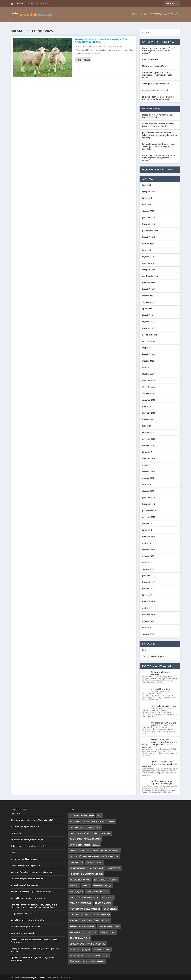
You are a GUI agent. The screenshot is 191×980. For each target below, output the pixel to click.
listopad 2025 (148, 191)
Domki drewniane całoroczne (37, 3)
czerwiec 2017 (148, 601)
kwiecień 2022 (148, 315)
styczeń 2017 (148, 634)
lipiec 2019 (147, 451)
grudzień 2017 (149, 575)
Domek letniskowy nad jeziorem (25, 865)
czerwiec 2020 (148, 399)
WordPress (69, 977)
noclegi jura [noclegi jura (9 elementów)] (76, 891)
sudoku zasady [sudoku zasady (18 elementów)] (78, 920)
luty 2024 (146, 250)
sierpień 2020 (148, 393)
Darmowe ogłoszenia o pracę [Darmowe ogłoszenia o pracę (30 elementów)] (85, 827)
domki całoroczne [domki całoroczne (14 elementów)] (80, 833)
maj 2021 (146, 347)
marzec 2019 (148, 477)
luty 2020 (146, 425)
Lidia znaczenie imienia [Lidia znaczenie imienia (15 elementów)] (106, 879)
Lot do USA (16, 833)
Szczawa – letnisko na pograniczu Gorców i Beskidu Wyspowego (158, 97)
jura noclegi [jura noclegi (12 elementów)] (76, 862)
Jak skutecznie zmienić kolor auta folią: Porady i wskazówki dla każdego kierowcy (160, 135)
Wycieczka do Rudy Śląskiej (163, 722)
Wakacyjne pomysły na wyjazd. (25, 826)
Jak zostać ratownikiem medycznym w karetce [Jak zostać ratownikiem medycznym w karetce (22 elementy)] (94, 856)
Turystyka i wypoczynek (164, 15)
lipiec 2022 (147, 308)
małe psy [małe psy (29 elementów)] (74, 885)
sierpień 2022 (148, 302)
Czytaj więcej (83, 59)
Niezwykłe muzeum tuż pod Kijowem (28, 898)
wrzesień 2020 (149, 386)
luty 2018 (146, 562)
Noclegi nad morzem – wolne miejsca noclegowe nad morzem (35, 949)
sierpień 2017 (148, 588)
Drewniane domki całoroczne (24, 859)
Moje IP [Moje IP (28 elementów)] (86, 885)
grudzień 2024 (149, 217)
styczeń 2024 (148, 256)
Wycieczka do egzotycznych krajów (27, 839)
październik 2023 (150, 276)
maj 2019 (146, 464)
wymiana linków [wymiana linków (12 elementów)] (102, 949)
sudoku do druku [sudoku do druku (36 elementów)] (101, 914)
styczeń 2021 (148, 373)
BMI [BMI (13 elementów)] (99, 815)
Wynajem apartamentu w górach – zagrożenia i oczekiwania (33, 958)
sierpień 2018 (148, 523)
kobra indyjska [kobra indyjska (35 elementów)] (78, 868)
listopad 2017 (148, 582)
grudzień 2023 (149, 263)
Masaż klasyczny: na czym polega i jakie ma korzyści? (158, 115)
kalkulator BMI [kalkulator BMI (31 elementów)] (95, 862)
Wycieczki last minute (161, 689)
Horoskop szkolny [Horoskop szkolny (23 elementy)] (79, 850)
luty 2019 (146, 484)
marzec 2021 (148, 360)
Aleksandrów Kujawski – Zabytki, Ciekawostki (32, 872)
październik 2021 (150, 334)
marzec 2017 (148, 621)
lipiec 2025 (147, 198)
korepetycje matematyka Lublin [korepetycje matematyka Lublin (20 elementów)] (86, 873)
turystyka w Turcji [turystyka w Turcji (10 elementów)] (80, 937)
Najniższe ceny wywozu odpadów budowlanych (162, 782)
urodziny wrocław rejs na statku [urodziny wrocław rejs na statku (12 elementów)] (88, 943)
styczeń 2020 (148, 432)
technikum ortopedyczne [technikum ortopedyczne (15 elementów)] (83, 932)
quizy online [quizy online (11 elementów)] (110, 908)
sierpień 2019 (148, 445)
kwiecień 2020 (148, 412)
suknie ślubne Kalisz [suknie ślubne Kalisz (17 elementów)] (99, 920)
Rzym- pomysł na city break (155, 90)
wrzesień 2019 (149, 438)
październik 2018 (150, 510)
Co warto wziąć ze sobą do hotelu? (27, 878)
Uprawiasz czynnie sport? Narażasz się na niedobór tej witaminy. (160, 764)
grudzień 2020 (149, 380)
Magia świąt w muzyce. (21, 913)
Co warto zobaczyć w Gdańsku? (25, 926)
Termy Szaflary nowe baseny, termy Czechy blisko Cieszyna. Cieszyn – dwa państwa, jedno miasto (160, 743)
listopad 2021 (148, 328)
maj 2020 (146, 406)
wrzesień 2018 (149, 516)
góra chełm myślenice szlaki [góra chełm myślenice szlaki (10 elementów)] (85, 844)
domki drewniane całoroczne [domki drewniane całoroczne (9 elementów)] (85, 838)
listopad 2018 (148, 503)
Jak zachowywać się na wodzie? (25, 885)
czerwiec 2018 (148, 536)
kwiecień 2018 (148, 549)
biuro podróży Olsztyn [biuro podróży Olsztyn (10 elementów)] (82, 815)
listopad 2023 (148, 269)
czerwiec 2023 (148, 282)
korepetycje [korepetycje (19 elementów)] (114, 868)
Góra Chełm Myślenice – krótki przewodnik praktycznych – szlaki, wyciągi (158, 74)
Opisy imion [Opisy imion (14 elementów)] (108, 897)
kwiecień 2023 (148, 289)
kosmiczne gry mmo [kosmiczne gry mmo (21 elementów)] (80, 879)
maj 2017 (146, 608)
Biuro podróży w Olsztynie (23, 933)
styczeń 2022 (148, 321)
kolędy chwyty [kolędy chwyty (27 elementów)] (97, 868)
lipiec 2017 (147, 595)
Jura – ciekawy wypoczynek (163, 705)
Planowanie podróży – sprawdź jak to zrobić (31, 891)
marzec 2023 (148, 295)
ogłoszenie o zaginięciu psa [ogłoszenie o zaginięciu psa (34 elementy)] (84, 897)
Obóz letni (15, 813)
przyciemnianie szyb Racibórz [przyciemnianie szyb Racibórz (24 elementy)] (85, 908)
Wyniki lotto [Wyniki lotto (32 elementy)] (102, 955)
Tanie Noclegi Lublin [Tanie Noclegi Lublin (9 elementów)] (109, 926)
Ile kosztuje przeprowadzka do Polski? (28, 846)
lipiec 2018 (147, 530)
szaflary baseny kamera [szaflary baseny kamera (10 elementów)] (82, 926)
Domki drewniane (150, 59)
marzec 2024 (148, 243)
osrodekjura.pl (92, 46)
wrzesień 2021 (149, 341)
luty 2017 (146, 627)
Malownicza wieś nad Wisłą (155, 65)
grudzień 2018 (149, 497)
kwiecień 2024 (148, 237)
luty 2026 (146, 185)
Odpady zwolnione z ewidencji (160, 673)
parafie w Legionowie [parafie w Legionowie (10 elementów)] (81, 903)
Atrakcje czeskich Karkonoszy (156, 83)
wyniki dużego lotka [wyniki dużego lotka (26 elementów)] (81, 955)
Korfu (13, 852)
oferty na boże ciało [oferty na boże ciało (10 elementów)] (97, 891)
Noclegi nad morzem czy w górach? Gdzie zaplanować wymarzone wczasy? (159, 50)
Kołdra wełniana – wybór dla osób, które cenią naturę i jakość (101, 40)
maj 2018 (146, 543)
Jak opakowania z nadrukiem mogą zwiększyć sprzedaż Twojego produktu (159, 146)
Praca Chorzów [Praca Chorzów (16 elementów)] (103, 903)
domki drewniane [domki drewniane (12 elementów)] (102, 833)
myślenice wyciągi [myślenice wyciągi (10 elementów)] (102, 885)
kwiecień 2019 (148, 471)
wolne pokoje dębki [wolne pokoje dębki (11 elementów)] (80, 949)
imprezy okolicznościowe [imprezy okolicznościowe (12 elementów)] (106, 850)
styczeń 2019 (148, 491)
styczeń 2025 (148, 210)
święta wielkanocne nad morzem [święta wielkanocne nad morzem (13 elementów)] (87, 961)
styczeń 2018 (148, 569)
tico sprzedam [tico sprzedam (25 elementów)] (108, 932)
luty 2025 (146, 204)
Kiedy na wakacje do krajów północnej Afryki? (32, 820)
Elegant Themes (38, 977)
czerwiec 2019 (148, 458)
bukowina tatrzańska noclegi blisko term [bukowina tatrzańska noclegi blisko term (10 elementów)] (92, 821)
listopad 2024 (148, 224)
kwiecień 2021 (148, 354)
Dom (135, 15)
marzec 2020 (148, 419)
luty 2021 (146, 367)
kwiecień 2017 (148, 614)
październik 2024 (150, 230)
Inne (144, 15)
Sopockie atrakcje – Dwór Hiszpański (28, 920)
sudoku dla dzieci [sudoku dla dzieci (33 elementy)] (79, 914)
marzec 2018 (148, 556)
